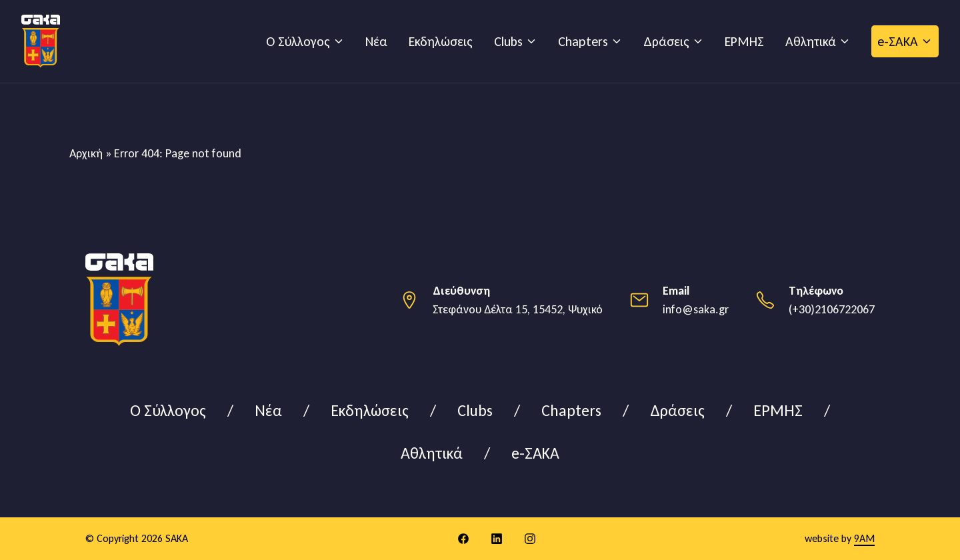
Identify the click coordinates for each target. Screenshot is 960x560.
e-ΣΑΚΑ (898, 41)
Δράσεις (666, 41)
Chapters (583, 41)
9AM (864, 538)
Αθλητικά (811, 41)
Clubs (508, 41)
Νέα (376, 41)
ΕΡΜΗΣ (744, 41)
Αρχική (86, 153)
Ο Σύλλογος (298, 41)
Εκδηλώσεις (441, 41)
